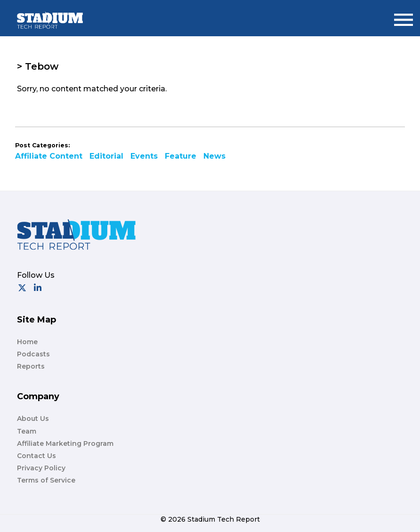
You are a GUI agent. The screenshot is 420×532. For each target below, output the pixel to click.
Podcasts (33, 354)
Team (27, 431)
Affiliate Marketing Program (65, 443)
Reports (31, 366)
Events (144, 156)
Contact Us (36, 456)
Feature (181, 156)
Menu (404, 16)
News (214, 156)
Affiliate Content (49, 156)
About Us (33, 419)
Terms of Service (46, 480)
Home (27, 342)
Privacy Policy (41, 468)
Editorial (106, 156)
